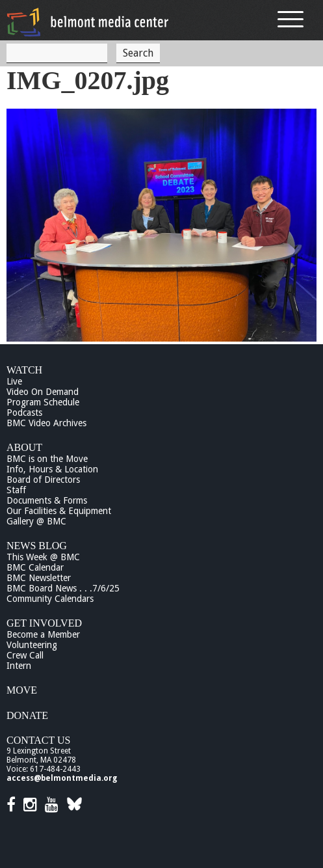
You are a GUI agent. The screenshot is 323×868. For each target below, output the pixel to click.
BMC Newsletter (39, 578)
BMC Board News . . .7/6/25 (63, 588)
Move (22, 690)
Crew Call (25, 655)
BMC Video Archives (46, 423)
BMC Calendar (35, 567)
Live (14, 381)
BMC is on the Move (47, 459)
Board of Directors (43, 480)
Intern (19, 666)
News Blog (37, 546)
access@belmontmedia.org (62, 778)
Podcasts (24, 413)
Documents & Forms (47, 500)
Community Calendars (50, 599)
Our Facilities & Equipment (59, 511)
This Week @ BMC (43, 557)
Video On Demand (43, 392)
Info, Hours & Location (52, 469)
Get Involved (44, 623)
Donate (27, 715)
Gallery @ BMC (36, 521)
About (24, 447)
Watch (24, 370)
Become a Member (43, 634)
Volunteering (32, 645)
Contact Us (38, 740)
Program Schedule (43, 402)
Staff (16, 490)
